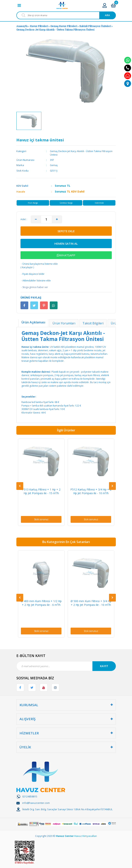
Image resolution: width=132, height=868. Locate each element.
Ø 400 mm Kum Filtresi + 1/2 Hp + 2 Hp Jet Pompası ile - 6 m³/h (41, 603)
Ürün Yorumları (64, 323)
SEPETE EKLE (66, 231)
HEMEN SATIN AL (66, 243)
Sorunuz (60, 186)
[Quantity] (46, 219)
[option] (29, 121)
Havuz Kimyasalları (86, 836)
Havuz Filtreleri (39, 26)
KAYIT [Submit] (104, 666)
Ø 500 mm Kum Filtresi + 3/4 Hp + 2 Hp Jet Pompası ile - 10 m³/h (91, 603)
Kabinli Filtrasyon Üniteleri (95, 26)
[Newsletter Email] (66, 666)
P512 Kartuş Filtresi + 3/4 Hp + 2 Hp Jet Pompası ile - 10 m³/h (91, 491)
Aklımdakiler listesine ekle (36, 281)
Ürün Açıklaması (33, 322)
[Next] (112, 486)
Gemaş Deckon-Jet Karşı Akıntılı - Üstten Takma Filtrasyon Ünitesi (55, 30)
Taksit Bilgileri (93, 323)
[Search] (66, 15)
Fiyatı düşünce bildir (32, 274)
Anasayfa (22, 26)
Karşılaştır (27, 267)
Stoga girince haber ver (34, 287)
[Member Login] (105, 5)
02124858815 (30, 796)
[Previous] (20, 486)
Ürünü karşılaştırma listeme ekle (39, 264)
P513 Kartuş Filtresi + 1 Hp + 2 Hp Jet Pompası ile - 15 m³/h (41, 491)
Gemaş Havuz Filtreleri (64, 26)
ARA (107, 15)
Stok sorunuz (41, 519)
